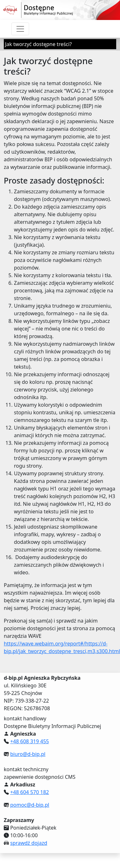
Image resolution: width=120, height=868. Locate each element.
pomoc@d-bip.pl (30, 805)
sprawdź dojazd (29, 843)
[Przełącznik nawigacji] (20, 29)
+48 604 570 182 (29, 792)
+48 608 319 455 (29, 741)
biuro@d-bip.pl (28, 754)
